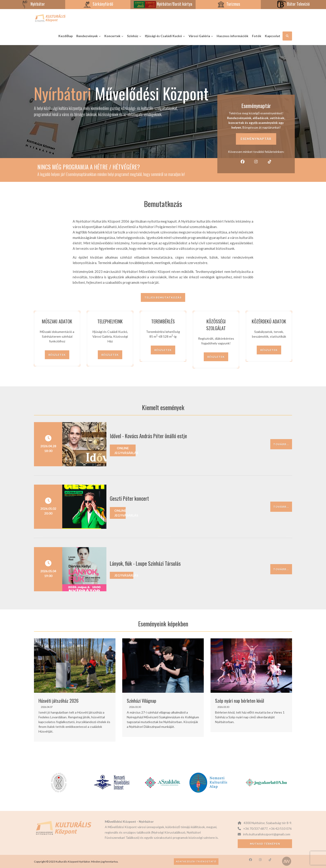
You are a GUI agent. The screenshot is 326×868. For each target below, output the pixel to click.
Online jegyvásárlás (125, 450)
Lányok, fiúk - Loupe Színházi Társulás (145, 563)
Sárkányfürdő (98, 4)
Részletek (57, 355)
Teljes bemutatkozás (163, 297)
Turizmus (228, 4)
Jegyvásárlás (124, 575)
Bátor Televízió (293, 4)
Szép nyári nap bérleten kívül (240, 701)
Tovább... (281, 444)
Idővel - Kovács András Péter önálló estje (148, 436)
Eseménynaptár (256, 139)
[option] (75, 690)
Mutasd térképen (265, 844)
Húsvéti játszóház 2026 (59, 701)
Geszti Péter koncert (129, 498)
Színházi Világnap (141, 701)
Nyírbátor (33, 4)
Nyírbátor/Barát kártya (163, 4)
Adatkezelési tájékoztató (196, 861)
